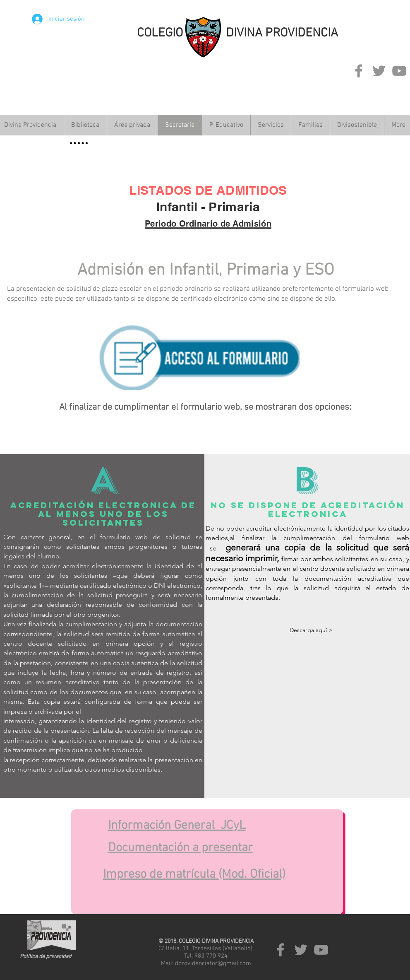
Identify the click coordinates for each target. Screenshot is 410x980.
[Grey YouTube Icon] (399, 71)
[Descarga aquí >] (311, 631)
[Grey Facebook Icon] (359, 71)
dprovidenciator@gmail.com (213, 963)
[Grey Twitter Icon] (379, 71)
